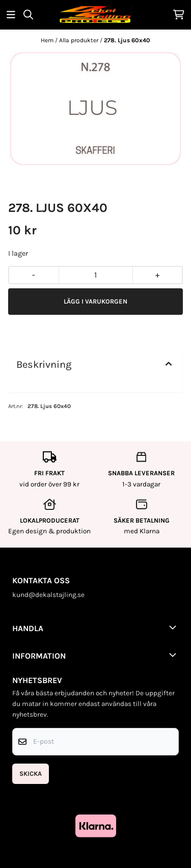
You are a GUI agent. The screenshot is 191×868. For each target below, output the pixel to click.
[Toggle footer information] (175, 627)
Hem (48, 40)
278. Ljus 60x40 (127, 40)
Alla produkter (79, 40)
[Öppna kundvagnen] (179, 15)
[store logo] (95, 15)
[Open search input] (28, 15)
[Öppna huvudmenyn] (11, 15)
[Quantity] (95, 275)
